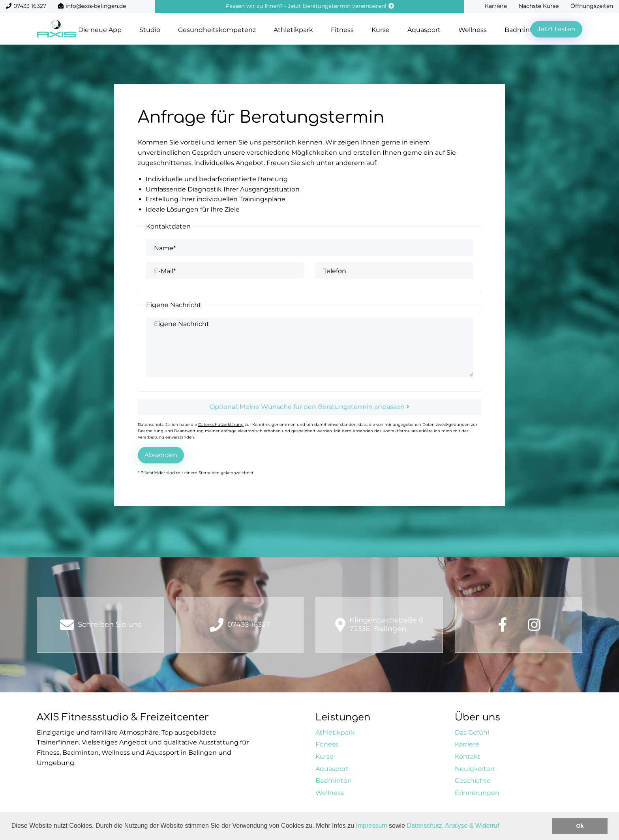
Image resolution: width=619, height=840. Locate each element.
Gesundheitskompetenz (217, 30)
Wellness (473, 30)
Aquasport (424, 30)
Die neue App (100, 30)
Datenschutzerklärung (221, 425)
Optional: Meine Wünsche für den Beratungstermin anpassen (309, 407)
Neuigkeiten (475, 769)
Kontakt (468, 757)
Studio (150, 30)
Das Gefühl (472, 732)
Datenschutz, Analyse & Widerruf (453, 826)
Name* (165, 248)
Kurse (381, 30)
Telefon (335, 271)
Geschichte (473, 781)
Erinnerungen (477, 793)
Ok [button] (580, 826)
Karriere (496, 6)
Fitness (342, 30)
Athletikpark (293, 30)
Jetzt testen (556, 29)
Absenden (161, 455)
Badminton (334, 781)
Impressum (372, 826)
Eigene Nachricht (182, 324)
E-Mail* (165, 271)
